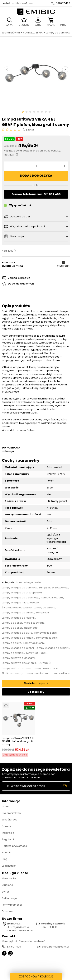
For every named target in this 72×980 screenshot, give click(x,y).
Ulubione (7, 885)
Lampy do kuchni (34, 643)
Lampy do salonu (44, 608)
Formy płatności (12, 905)
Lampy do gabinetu (58, 33)
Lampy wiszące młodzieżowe (20, 603)
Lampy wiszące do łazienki (19, 618)
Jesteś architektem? (15, 3)
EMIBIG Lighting (12, 266)
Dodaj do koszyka (36, 176)
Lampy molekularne (37, 673)
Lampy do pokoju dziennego (20, 628)
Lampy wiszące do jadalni (18, 638)
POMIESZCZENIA (33, 33)
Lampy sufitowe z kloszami (18, 658)
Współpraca (10, 820)
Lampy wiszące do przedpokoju (22, 593)
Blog (5, 859)
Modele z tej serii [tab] (36, 683)
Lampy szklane (61, 673)
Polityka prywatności (15, 846)
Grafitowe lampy (12, 673)
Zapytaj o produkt (19, 278)
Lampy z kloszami (52, 598)
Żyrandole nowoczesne (17, 608)
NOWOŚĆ (45, 663)
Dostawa (7, 911)
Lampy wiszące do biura (17, 633)
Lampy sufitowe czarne (16, 668)
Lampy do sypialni (13, 653)
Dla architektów (12, 813)
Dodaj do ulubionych (21, 284)
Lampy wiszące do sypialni (53, 648)
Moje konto (9, 878)
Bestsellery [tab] (36, 692)
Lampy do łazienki (46, 633)
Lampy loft (43, 613)
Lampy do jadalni (47, 638)
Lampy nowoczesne (45, 668)
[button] (7, 166)
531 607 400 (63, 3)
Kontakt (7, 852)
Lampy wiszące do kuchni (18, 648)
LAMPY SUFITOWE (37, 653)
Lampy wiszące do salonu (18, 613)
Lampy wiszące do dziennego (21, 598)
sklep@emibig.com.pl (55, 947)
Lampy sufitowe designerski (19, 663)
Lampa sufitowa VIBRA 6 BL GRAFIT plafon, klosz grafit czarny (18, 741)
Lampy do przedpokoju (54, 588)
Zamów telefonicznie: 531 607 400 (36, 194)
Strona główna (11, 33)
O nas (6, 807)
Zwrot (5, 892)
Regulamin (9, 839)
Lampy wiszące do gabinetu (19, 588)
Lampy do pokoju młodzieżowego (23, 623)
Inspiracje (8, 833)
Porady (6, 826)
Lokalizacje (9, 866)
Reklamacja (9, 898)
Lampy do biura (12, 643)
